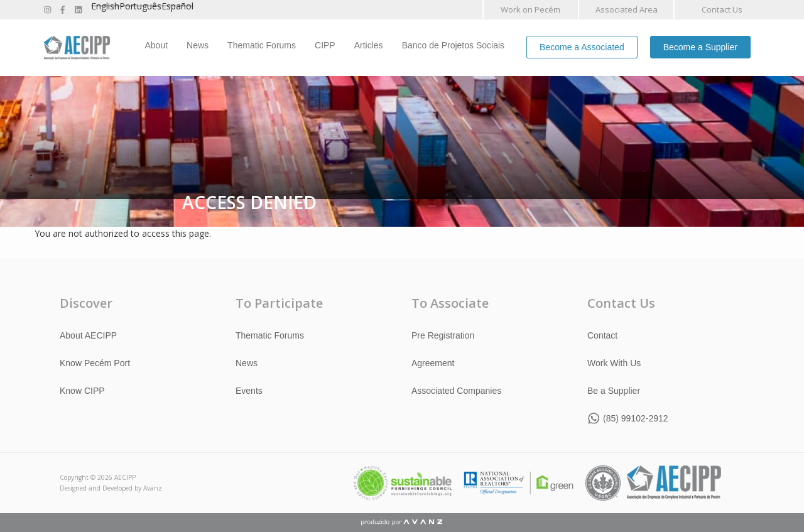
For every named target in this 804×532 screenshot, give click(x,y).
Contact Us (722, 9)
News (198, 45)
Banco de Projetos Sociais (453, 45)
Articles (369, 45)
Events (249, 391)
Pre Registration (443, 335)
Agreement (433, 363)
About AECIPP (88, 335)
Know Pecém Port (95, 363)
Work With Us (614, 363)
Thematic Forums (262, 45)
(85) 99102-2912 (636, 418)
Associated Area (627, 9)
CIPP (325, 45)
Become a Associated (582, 47)
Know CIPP (82, 391)
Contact (602, 335)
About (157, 45)
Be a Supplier (614, 391)
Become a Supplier (700, 47)
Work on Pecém (530, 9)
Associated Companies (456, 391)
